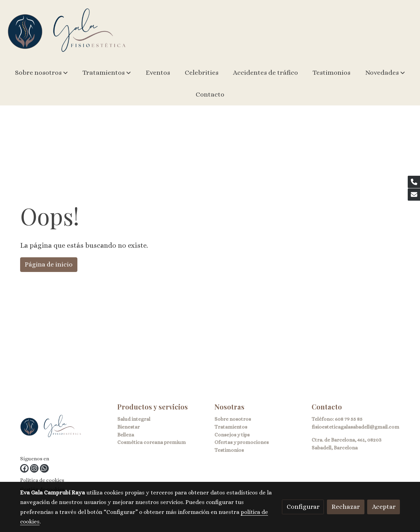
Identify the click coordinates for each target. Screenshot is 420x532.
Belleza (126, 435)
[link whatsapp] (44, 468)
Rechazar (346, 507)
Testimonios (229, 450)
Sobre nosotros (233, 419)
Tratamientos (231, 427)
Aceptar (384, 507)
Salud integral (134, 419)
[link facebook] (24, 468)
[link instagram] (34, 468)
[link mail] (414, 195)
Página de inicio (49, 264)
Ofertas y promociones (242, 442)
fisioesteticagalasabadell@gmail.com (355, 427)
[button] (41, 73)
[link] (67, 31)
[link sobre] (64, 428)
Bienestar (129, 427)
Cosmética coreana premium (152, 442)
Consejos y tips (232, 435)
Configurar (303, 507)
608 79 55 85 (349, 419)
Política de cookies (42, 480)
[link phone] (414, 182)
